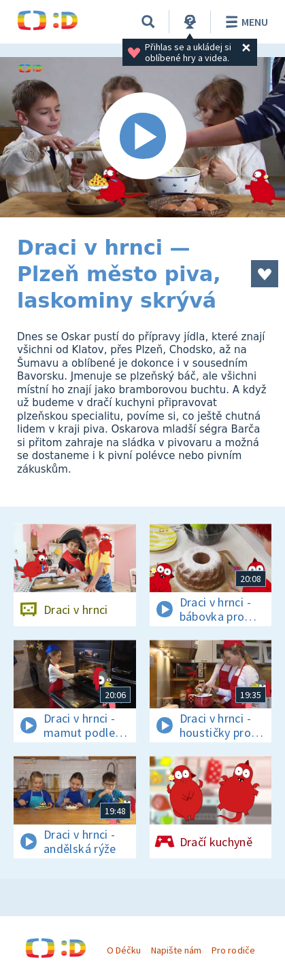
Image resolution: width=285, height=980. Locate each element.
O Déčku (124, 950)
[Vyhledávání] (148, 22)
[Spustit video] (142, 137)
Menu (245, 22)
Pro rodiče (233, 950)
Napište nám (176, 950)
